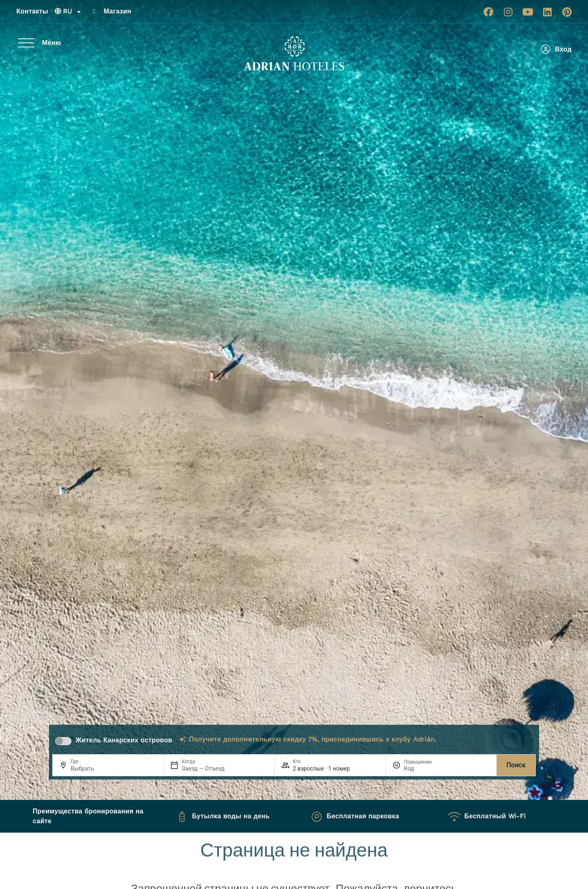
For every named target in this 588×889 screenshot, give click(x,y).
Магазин (118, 11)
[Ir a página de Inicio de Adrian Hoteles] (294, 54)
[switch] (63, 741)
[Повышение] (423, 768)
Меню (52, 43)
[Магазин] (94, 11)
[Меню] (26, 43)
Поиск (516, 765)
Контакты (32, 11)
